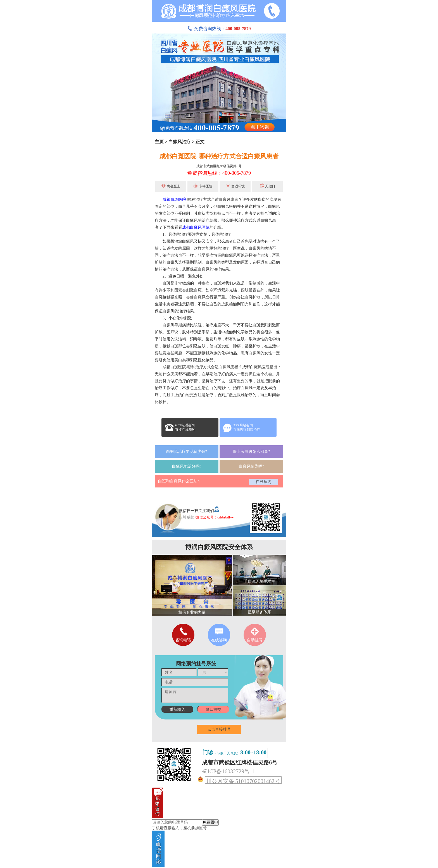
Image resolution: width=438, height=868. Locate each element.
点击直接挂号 (219, 729)
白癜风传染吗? (251, 466)
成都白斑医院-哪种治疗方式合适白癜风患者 (219, 156)
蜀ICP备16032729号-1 (228, 771)
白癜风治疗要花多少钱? (187, 452)
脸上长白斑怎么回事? (251, 452)
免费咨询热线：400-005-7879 (219, 173)
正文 (200, 142)
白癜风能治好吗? (187, 466)
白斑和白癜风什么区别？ (180, 481)
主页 (159, 142)
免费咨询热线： (219, 29)
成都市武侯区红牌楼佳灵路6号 (219, 166)
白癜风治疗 (180, 142)
